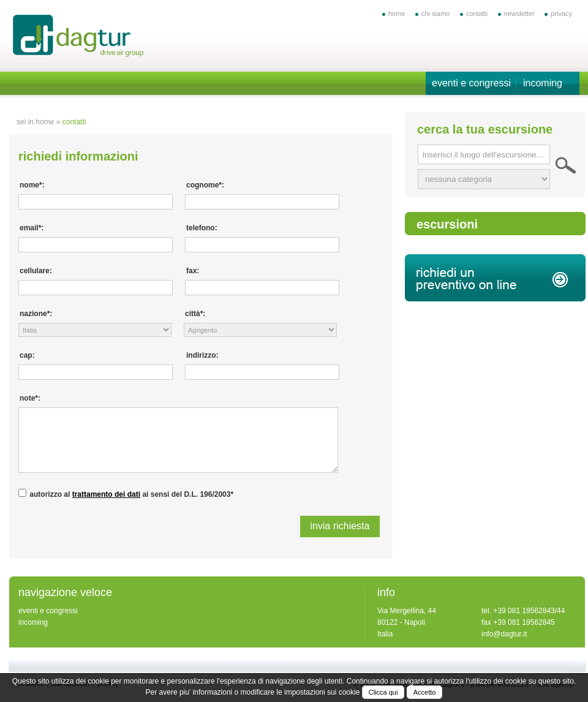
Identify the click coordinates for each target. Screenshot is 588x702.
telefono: (202, 228)
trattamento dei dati (106, 494)
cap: (27, 355)
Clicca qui (383, 692)
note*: (30, 398)
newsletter (519, 13)
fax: (193, 271)
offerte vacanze (79, 37)
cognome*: (205, 185)
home (397, 13)
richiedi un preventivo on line (495, 278)
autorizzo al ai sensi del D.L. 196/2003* (131, 494)
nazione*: (36, 314)
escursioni (447, 224)
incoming (543, 83)
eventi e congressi (471, 83)
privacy (561, 13)
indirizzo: (202, 355)
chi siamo (435, 13)
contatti (477, 13)
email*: (32, 228)
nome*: (32, 185)
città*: (195, 314)
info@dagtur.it (504, 634)
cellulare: (36, 271)
